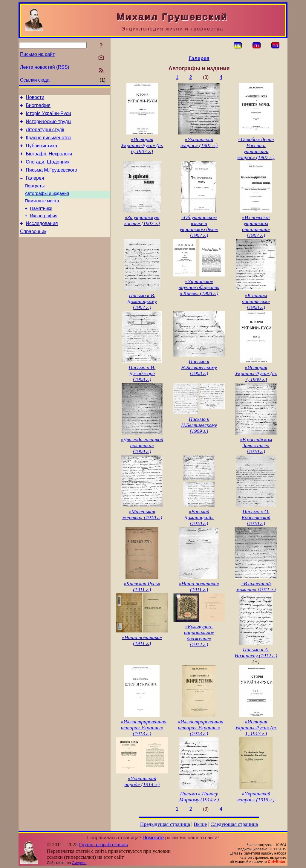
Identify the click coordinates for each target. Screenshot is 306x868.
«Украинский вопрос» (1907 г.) (199, 142)
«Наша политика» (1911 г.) (199, 587)
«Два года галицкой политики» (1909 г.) (142, 446)
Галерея (35, 188)
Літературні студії (45, 134)
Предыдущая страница (165, 824)
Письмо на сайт (37, 54)
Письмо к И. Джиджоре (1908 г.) (142, 373)
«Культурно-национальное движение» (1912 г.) (199, 636)
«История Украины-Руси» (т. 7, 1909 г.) (256, 373)
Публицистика (41, 152)
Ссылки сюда (35, 80)
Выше (200, 824)
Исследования (42, 239)
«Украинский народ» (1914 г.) (142, 781)
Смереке (79, 863)
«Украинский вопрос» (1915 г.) (256, 797)
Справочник (33, 248)
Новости (35, 98)
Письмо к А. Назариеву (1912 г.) (256, 653)
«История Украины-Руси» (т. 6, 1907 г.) (142, 145)
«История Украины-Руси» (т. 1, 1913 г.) (256, 728)
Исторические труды (48, 125)
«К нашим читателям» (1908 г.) (256, 301)
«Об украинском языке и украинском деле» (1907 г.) (199, 226)
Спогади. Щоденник (48, 170)
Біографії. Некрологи (49, 161)
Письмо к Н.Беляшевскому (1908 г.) (199, 367)
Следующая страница (234, 824)
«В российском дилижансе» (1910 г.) (256, 446)
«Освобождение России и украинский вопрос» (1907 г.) (256, 148)
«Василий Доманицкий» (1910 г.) (199, 518)
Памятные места (42, 213)
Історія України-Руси (48, 116)
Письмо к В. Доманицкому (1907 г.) (142, 301)
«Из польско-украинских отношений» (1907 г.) (256, 226)
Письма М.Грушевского (51, 179)
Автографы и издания (47, 205)
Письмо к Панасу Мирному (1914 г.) (199, 797)
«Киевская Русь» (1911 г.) (142, 587)
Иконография (44, 230)
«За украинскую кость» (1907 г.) (142, 220)
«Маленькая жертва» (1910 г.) (142, 515)
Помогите (153, 838)
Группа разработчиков (103, 845)
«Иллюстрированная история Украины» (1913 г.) (144, 728)
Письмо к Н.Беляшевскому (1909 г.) (199, 425)
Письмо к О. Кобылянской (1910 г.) (256, 518)
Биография (38, 107)
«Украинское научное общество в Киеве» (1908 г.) (199, 287)
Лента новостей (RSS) (45, 67)
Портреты (35, 197)
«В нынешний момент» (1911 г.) (256, 587)
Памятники (41, 222)
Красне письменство (49, 143)
